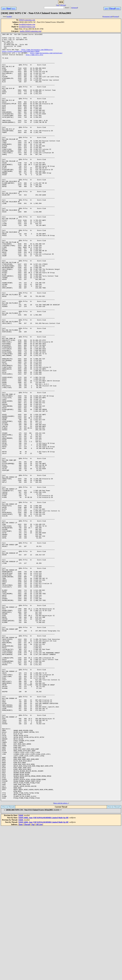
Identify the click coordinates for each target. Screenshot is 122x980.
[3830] (21, 969)
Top (58, 5)
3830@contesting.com (27, 20)
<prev (4, 9)
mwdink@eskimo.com (27, 24)
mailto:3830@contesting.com (31, 31)
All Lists (63, 5)
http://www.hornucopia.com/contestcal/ (46, 57)
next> (14, 9)
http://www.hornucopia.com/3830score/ (37, 53)
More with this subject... (61, 957)
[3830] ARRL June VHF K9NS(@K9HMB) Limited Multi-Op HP (43, 971)
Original (116, 17)
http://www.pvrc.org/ (35, 59)
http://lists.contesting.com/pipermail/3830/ (21, 55)
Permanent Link (108, 17)
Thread (112, 9)
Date (9, 9)
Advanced (74, 8)
